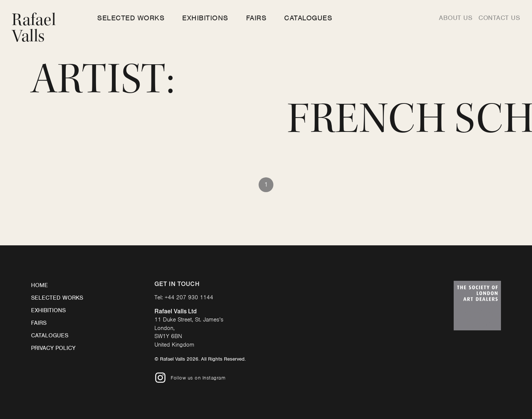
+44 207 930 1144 (189, 297)
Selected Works (131, 18)
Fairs (256, 18)
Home (40, 285)
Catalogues (308, 18)
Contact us (499, 18)
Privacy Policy (53, 348)
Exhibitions (205, 18)
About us (456, 18)
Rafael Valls (34, 28)
